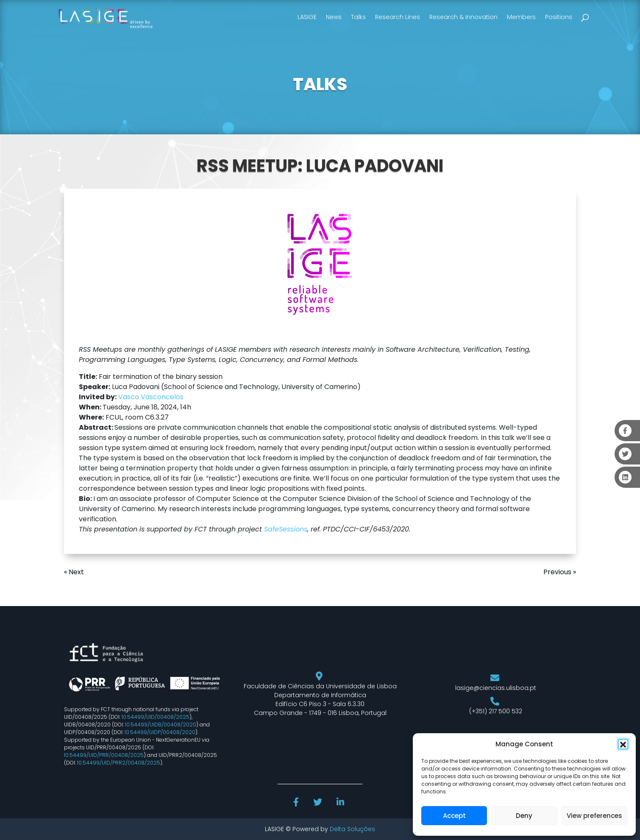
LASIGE (307, 17)
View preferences (594, 816)
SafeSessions (286, 529)
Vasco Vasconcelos (151, 397)
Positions (559, 17)
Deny (524, 816)
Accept (454, 816)
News (334, 17)
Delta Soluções (352, 829)
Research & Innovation (463, 17)
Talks (358, 17)
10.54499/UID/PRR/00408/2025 (104, 755)
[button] (623, 744)
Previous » (560, 572)
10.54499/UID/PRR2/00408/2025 (119, 763)
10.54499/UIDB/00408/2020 (161, 725)
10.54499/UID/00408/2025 (156, 717)
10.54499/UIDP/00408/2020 (160, 732)
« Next (74, 572)
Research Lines (398, 17)
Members (521, 17)
